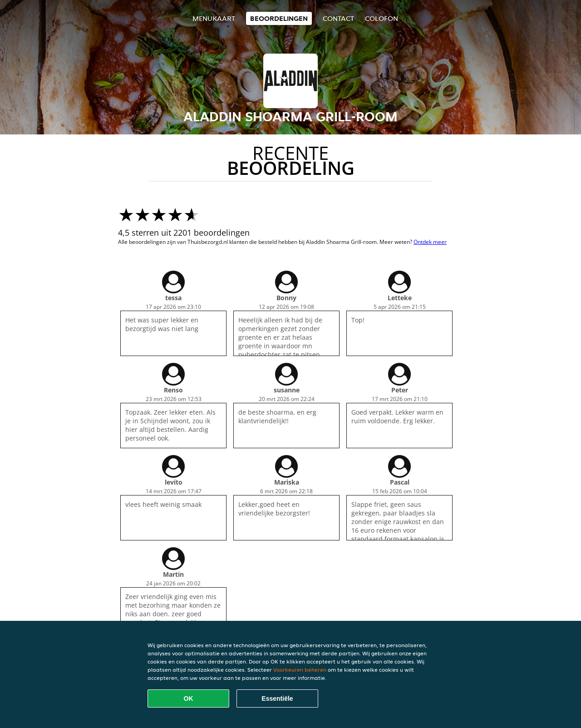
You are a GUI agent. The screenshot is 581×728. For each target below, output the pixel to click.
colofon (382, 18)
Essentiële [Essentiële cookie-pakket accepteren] (277, 698)
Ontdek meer (430, 242)
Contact (338, 18)
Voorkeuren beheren (300, 670)
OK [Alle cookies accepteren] (189, 698)
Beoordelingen (279, 18)
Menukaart (214, 18)
